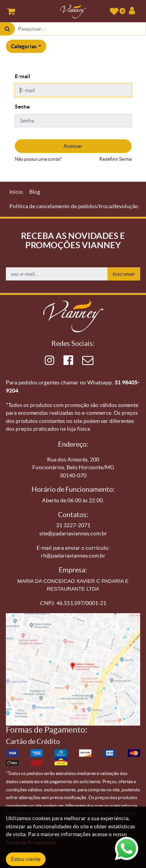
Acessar (73, 146)
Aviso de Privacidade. (32, 842)
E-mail (23, 76)
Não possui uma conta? (38, 159)
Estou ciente (26, 859)
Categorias (24, 46)
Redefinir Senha (115, 159)
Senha (22, 107)
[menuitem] (16, 192)
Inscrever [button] (124, 274)
